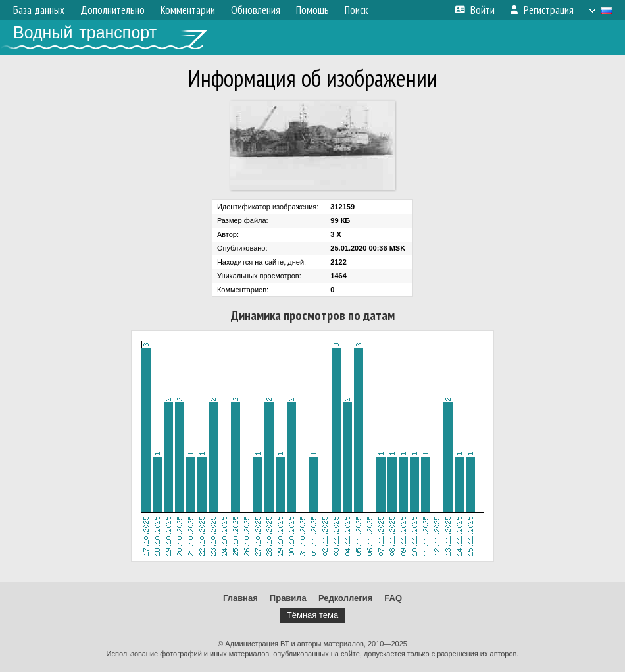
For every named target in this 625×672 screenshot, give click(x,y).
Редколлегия (345, 598)
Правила (288, 598)
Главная (240, 598)
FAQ (393, 598)
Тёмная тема (312, 615)
